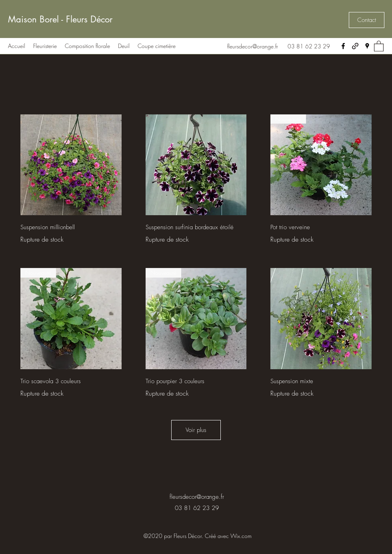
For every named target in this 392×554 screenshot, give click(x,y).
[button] (367, 20)
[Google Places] (367, 46)
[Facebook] (343, 46)
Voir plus (196, 430)
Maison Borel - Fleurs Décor (60, 19)
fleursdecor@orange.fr (253, 46)
